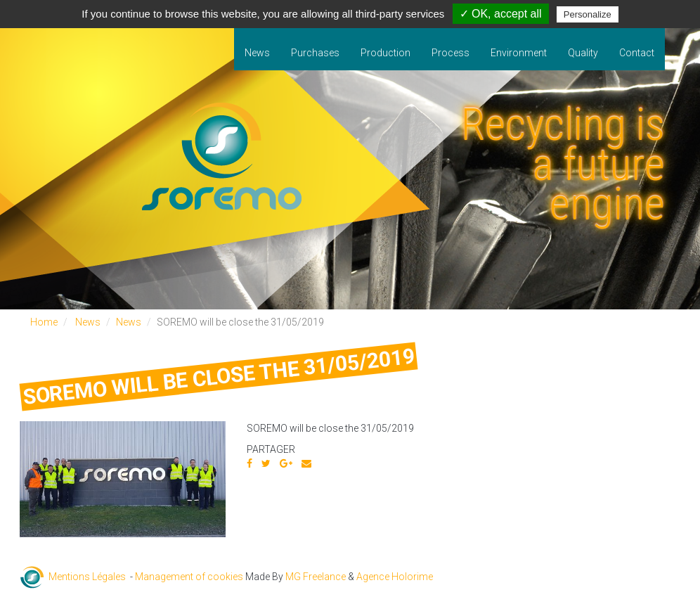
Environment (519, 53)
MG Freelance (316, 577)
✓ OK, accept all (501, 14)
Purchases (315, 53)
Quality (583, 53)
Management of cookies (189, 577)
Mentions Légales (87, 577)
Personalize (588, 14)
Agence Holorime (395, 577)
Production (385, 53)
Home (44, 322)
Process (451, 53)
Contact (637, 53)
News (257, 53)
